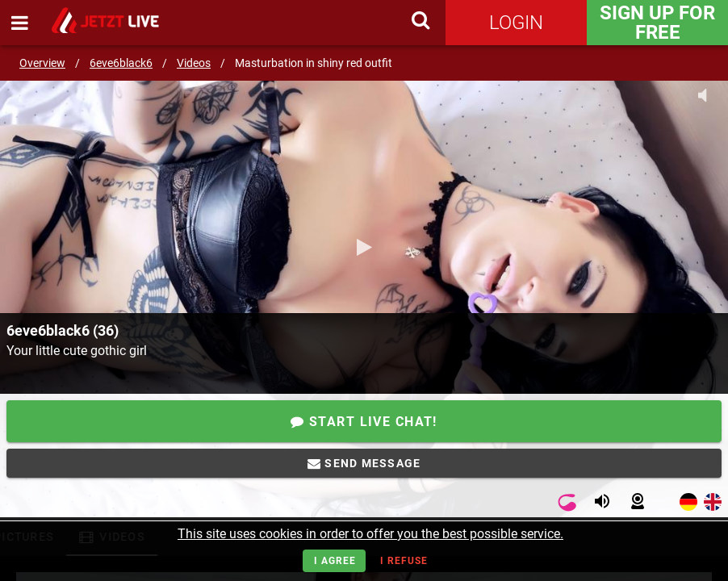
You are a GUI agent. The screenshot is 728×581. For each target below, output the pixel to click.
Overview (42, 63)
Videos (194, 63)
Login (516, 23)
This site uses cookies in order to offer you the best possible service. (370, 534)
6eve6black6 (121, 63)
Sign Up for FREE (657, 23)
